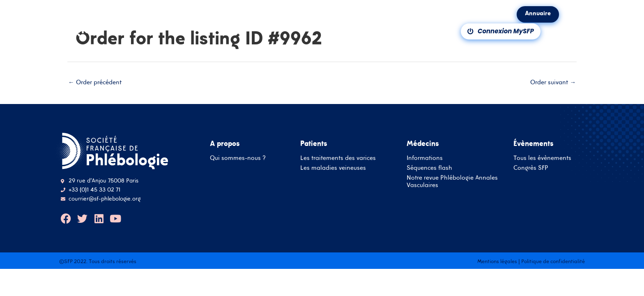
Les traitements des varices (338, 158)
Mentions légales (497, 262)
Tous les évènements (542, 158)
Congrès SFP (531, 168)
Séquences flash (429, 168)
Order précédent (95, 82)
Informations (425, 158)
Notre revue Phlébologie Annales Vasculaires (452, 182)
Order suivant (553, 82)
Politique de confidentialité (553, 262)
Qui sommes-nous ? (238, 158)
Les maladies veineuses (333, 168)
